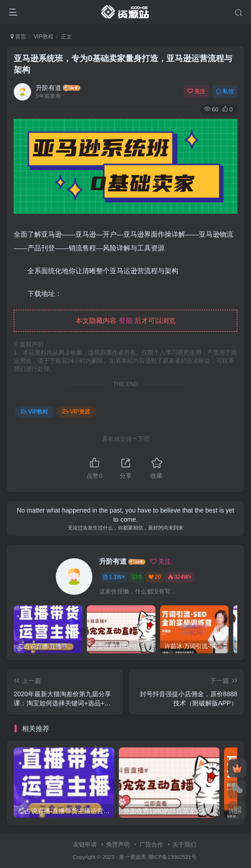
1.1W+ (114, 577)
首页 (18, 37)
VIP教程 (43, 37)
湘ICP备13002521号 (172, 857)
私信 (225, 91)
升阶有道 (48, 88)
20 (155, 577)
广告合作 (151, 844)
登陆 (126, 320)
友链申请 (85, 844)
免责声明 (118, 844)
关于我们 (184, 844)
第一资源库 (133, 857)
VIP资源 (76, 412)
